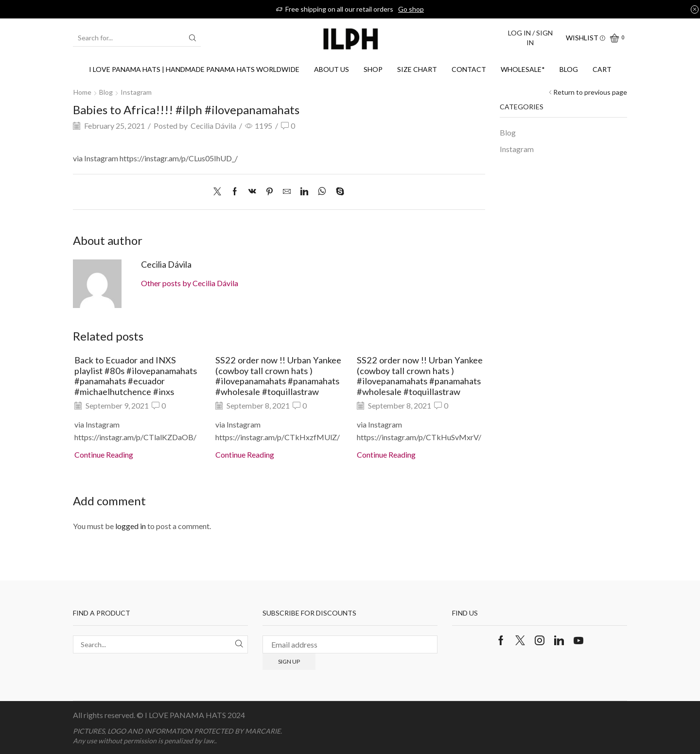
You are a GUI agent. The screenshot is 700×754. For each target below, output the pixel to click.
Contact (469, 69)
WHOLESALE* (523, 69)
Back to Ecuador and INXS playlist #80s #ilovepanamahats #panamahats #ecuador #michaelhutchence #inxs (136, 376)
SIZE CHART (417, 69)
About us (332, 69)
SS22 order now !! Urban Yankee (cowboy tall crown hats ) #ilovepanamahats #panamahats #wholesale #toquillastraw (278, 376)
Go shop (411, 9)
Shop (373, 69)
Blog (569, 69)
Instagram (136, 92)
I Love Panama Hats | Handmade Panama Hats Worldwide (194, 69)
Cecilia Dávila (213, 126)
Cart (602, 69)
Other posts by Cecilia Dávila (190, 283)
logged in (131, 526)
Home (82, 92)
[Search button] (192, 38)
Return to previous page (590, 92)
